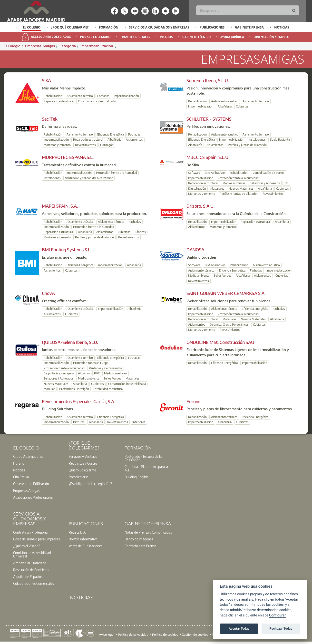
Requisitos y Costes (83, 463)
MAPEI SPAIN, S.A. (60, 206)
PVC (97, 373)
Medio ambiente (199, 276)
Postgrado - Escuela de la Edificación (143, 458)
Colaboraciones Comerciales (34, 583)
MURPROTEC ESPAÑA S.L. (68, 157)
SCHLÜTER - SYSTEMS (209, 119)
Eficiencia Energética (111, 134)
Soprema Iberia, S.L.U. (208, 80)
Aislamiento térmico (80, 96)
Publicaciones (212, 27)
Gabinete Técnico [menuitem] (197, 37)
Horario (19, 463)
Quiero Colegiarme (82, 470)
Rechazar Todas (281, 629)
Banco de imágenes (139, 539)
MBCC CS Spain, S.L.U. (208, 157)
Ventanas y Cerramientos (106, 368)
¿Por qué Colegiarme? (70, 27)
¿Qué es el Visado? (27, 546)
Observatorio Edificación (31, 484)
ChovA (48, 293)
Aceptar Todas (239, 629)
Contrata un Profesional (31, 532)
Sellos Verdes (223, 276)
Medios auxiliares (234, 183)
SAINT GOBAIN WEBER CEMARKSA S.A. (226, 293)
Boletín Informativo (83, 539)
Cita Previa (21, 477)
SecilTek (50, 119)
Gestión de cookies (195, 634)
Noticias (282, 27)
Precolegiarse (79, 477)
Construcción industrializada (97, 101)
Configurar (277, 615)
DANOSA (195, 249)
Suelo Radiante (280, 140)
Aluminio (84, 373)
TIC (286, 183)
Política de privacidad (133, 634)
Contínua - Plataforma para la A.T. (146, 468)
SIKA (46, 80)
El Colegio (32, 27)
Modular (49, 389)
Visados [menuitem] (166, 37)
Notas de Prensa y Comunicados (148, 532)
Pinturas (79, 422)
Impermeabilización (97, 46)
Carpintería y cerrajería (59, 373)
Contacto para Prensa (140, 546)
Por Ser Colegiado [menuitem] (95, 37)
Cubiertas (242, 106)
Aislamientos (134, 140)
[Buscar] (248, 10)
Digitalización (197, 189)
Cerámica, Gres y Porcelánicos (229, 325)
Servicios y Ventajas (83, 456)
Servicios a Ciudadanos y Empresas (159, 27)
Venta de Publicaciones (86, 546)
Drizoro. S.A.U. (200, 206)
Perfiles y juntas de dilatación (247, 145)
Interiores (139, 422)
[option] (32, 27)
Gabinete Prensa (249, 27)
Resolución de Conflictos (31, 570)
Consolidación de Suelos (269, 173)
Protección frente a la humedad (117, 173)
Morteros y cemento (57, 145)
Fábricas (140, 232)
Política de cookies (165, 634)
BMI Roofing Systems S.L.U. (69, 249)
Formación (109, 27)
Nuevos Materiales (241, 189)
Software (194, 173)
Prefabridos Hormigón (74, 389)
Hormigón (107, 145)
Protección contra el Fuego (91, 363)
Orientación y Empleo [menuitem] (272, 37)
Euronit (194, 401)
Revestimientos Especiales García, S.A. (78, 401)
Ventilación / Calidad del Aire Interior (89, 178)
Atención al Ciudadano (30, 563)
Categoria (68, 46)
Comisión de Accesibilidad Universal (32, 554)
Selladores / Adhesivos (265, 183)
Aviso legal (107, 634)
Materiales (217, 189)
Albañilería (225, 106)
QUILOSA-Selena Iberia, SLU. (70, 342)
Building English (136, 477)
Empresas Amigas (40, 46)
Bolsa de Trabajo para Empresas (36, 539)
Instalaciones (257, 140)
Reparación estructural (59, 101)
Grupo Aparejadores (28, 456)
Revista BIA (77, 532)
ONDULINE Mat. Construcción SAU (220, 342)
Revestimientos (85, 145)
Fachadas (103, 96)
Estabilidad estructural (108, 389)
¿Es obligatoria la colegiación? (90, 484)
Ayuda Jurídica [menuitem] (232, 37)
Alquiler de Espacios (28, 576)
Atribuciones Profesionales (33, 497)
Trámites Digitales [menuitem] (135, 37)
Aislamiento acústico (225, 101)
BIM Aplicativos (215, 173)
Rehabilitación (53, 96)
